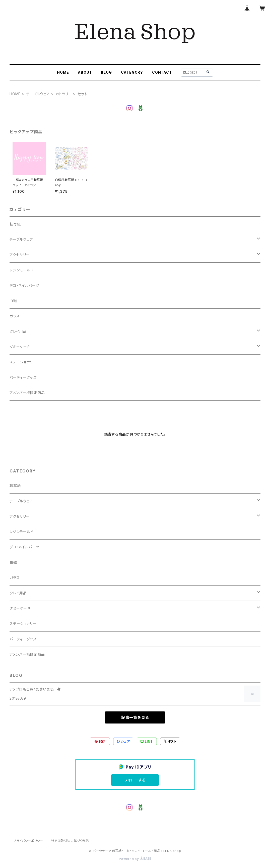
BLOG (106, 72)
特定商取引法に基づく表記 (70, 841)
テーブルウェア (38, 94)
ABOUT (85, 72)
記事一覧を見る (135, 717)
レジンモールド (21, 270)
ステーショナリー (23, 362)
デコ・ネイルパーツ (24, 285)
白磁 (13, 301)
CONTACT (162, 72)
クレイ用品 (18, 331)
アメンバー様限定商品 (27, 393)
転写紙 (15, 224)
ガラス (15, 316)
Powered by (135, 859)
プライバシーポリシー (28, 841)
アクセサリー (20, 255)
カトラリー (64, 94)
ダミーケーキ (20, 347)
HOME (63, 72)
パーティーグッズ (23, 377)
